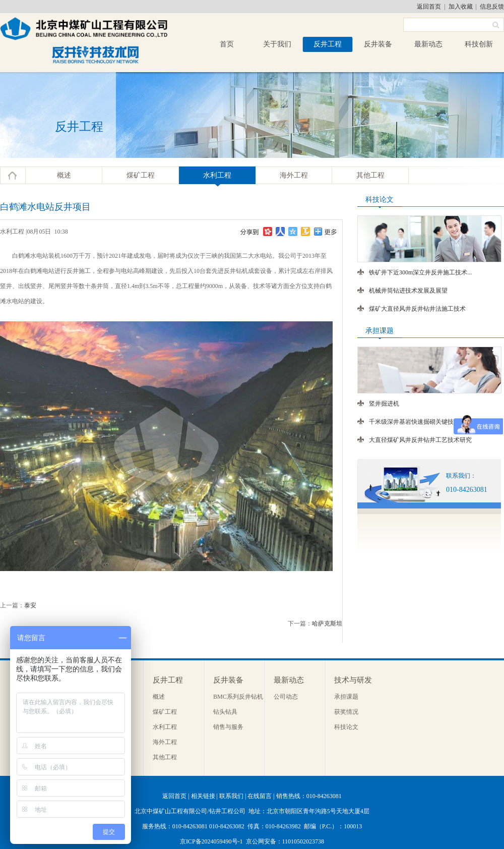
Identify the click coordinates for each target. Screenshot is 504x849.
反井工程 (328, 44)
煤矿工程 (141, 175)
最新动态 (428, 44)
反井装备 (378, 44)
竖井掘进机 (384, 404)
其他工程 (370, 175)
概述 (64, 175)
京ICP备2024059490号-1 (211, 841)
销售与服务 (228, 727)
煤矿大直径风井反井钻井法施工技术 (417, 309)
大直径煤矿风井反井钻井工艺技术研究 (420, 440)
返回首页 (429, 7)
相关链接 (203, 796)
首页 (227, 44)
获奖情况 (346, 712)
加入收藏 (461, 7)
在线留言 (260, 796)
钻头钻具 (225, 712)
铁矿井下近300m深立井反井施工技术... (420, 272)
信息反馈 (492, 7)
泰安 (30, 605)
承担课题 (346, 697)
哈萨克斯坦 (327, 624)
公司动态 (286, 697)
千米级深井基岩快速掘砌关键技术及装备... (426, 422)
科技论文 (346, 727)
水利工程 (217, 175)
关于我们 (277, 44)
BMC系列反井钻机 (238, 697)
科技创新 (479, 44)
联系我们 (231, 796)
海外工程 (294, 175)
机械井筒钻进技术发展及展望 (408, 291)
